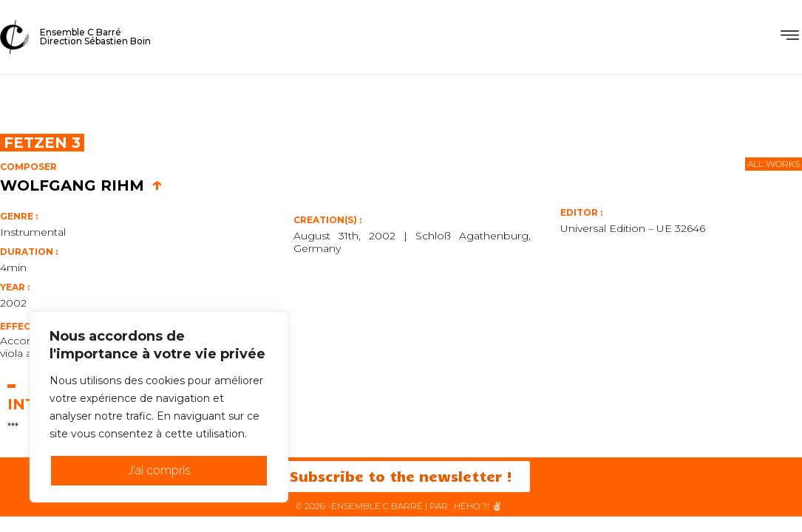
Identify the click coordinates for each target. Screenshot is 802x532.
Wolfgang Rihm (81, 185)
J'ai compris (159, 470)
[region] (159, 407)
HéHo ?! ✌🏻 (478, 506)
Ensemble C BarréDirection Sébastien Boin (95, 37)
